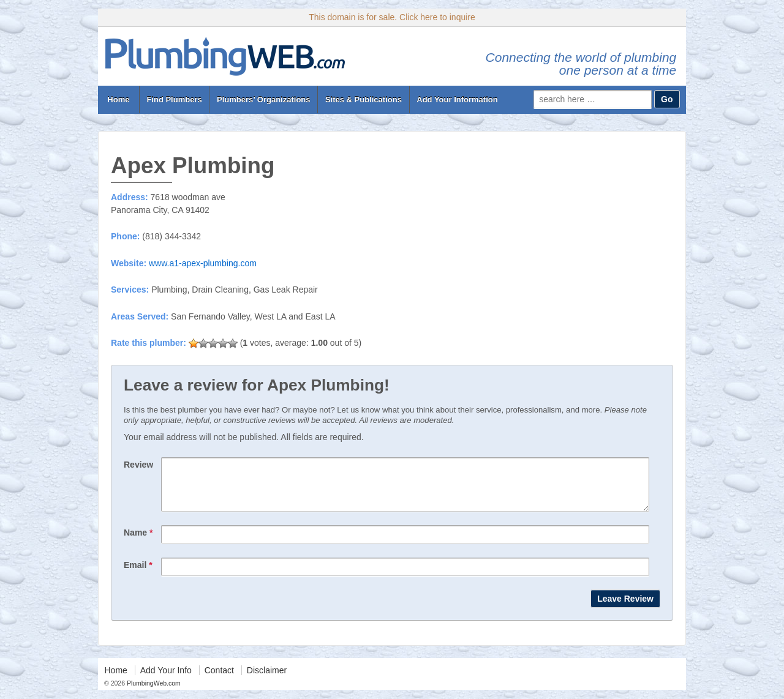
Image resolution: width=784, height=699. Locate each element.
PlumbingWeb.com (153, 692)
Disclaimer (267, 679)
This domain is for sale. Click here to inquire (392, 17)
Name (138, 542)
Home (119, 99)
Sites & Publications (364, 99)
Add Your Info (166, 679)
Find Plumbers (174, 99)
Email (138, 574)
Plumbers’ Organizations (263, 99)
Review (138, 465)
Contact (219, 679)
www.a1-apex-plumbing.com (203, 263)
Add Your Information (457, 99)
